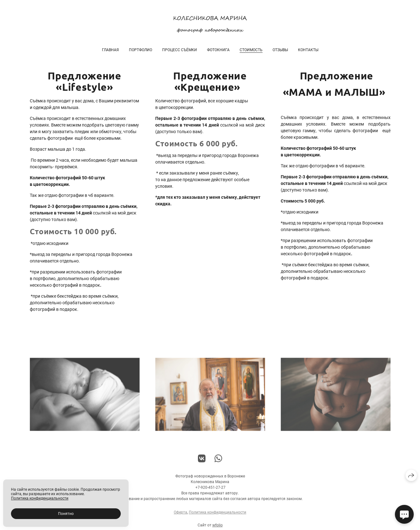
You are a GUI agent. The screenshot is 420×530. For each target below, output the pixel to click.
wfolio (218, 527)
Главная (110, 50)
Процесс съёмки (180, 50)
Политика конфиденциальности (218, 515)
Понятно (66, 514)
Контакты (308, 50)
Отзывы (280, 50)
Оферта (181, 515)
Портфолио (141, 50)
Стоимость (251, 50)
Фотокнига (218, 50)
